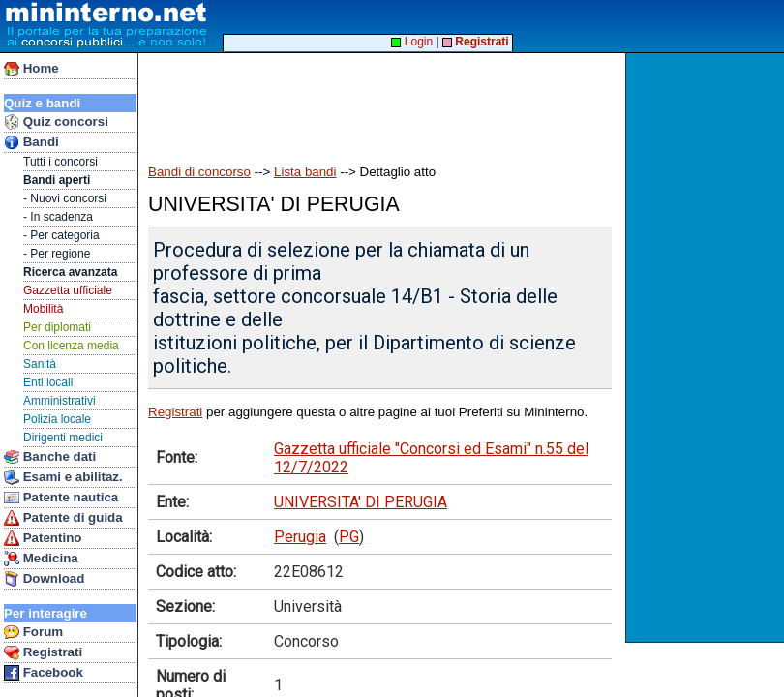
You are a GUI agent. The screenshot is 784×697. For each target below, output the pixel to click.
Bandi (31, 142)
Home (31, 69)
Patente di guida (63, 518)
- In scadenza (58, 217)
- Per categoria (61, 235)
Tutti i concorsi (60, 162)
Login (412, 42)
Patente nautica (61, 498)
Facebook (44, 673)
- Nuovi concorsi (65, 198)
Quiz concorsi (56, 122)
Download (44, 579)
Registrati (43, 652)
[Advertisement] (707, 348)
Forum (33, 632)
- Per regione (57, 254)
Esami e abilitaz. (63, 477)
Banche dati (50, 457)
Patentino (43, 538)
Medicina (41, 559)
